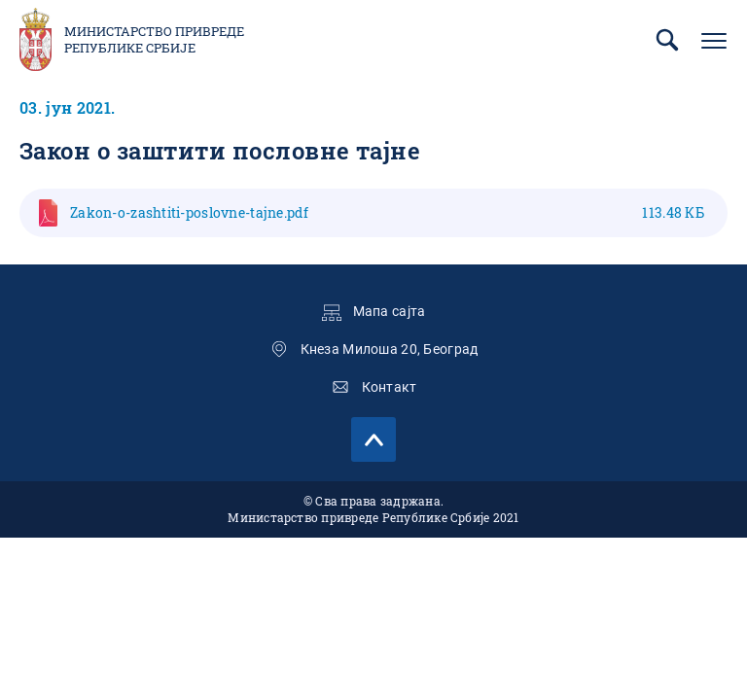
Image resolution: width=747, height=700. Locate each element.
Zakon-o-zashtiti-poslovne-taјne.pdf (387, 212)
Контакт (390, 387)
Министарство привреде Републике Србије (154, 40)
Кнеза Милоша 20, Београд (390, 349)
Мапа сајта (390, 311)
